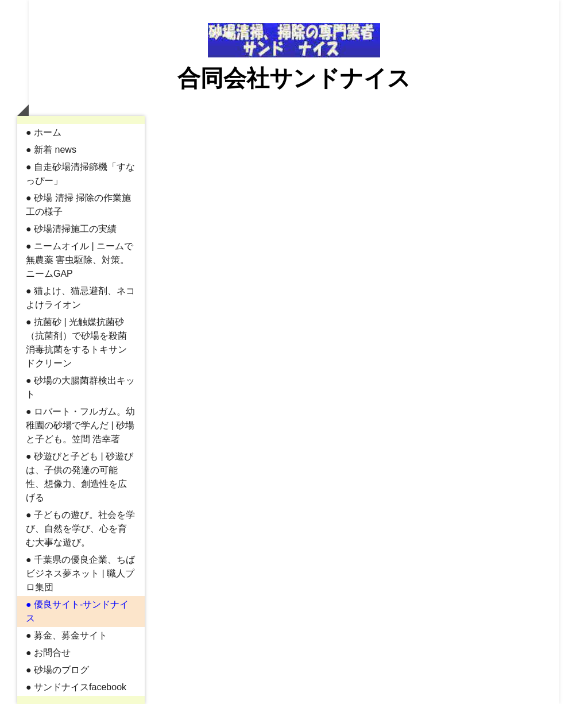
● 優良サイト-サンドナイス (77, 611)
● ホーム (44, 132)
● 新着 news (51, 150)
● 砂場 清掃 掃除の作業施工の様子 (78, 205)
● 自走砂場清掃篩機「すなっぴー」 (80, 174)
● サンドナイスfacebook (76, 687)
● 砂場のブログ (57, 670)
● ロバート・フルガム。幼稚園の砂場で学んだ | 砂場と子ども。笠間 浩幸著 (80, 425)
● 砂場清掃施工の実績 (71, 229)
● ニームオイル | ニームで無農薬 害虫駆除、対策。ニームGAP (80, 260)
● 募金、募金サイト (67, 635)
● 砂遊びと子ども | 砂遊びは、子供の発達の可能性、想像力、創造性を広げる (80, 477)
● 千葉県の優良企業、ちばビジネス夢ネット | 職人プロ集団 (80, 573)
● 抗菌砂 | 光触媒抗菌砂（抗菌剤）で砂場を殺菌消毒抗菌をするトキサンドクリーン (76, 343)
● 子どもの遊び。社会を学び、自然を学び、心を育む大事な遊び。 (80, 529)
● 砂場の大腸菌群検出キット (80, 387)
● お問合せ (48, 653)
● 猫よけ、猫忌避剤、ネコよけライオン (80, 298)
